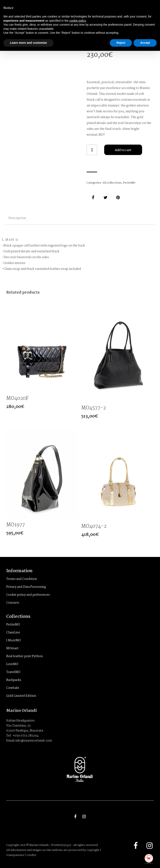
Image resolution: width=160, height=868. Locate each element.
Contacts (13, 603)
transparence (15, 855)
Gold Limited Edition (21, 696)
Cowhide (13, 688)
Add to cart (123, 150)
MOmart (12, 648)
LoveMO (12, 664)
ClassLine (13, 633)
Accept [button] (145, 43)
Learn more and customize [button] (28, 43)
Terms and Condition (22, 579)
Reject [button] (121, 43)
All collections (112, 183)
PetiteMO (129, 183)
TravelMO (13, 672)
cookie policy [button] (78, 21)
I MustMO (14, 640)
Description (17, 218)
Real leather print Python (25, 656)
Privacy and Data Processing (26, 587)
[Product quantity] (92, 150)
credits (31, 855)
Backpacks (14, 680)
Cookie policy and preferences (28, 595)
